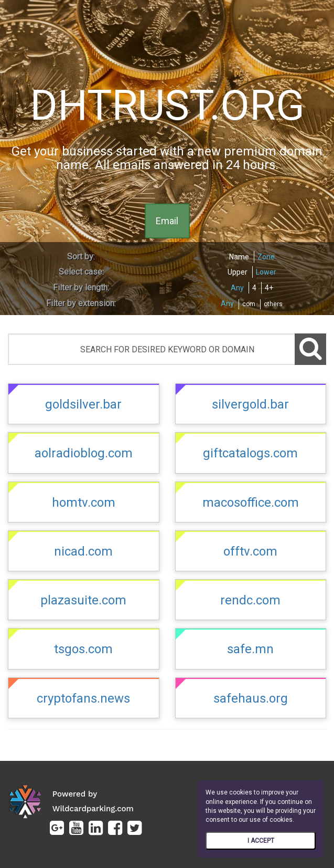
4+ (269, 288)
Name (239, 257)
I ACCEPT (261, 841)
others (273, 304)
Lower (266, 272)
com (249, 304)
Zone (266, 257)
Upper (238, 272)
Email (167, 220)
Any (237, 288)
